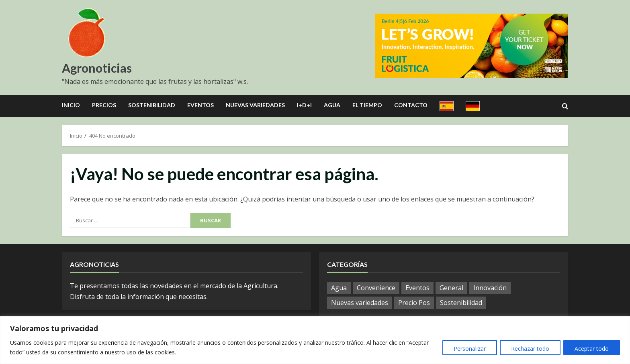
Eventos (200, 105)
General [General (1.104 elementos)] (451, 288)
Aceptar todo (591, 349)
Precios (104, 105)
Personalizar (467, 349)
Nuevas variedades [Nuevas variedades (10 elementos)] (360, 303)
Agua (332, 105)
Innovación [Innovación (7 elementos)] (490, 288)
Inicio (71, 105)
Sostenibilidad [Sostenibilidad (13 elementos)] (461, 303)
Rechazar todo (529, 349)
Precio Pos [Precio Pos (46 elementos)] (414, 303)
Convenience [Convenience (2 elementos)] (376, 288)
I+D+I (304, 105)
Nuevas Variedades (255, 105)
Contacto (411, 105)
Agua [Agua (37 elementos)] (339, 288)
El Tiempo (367, 105)
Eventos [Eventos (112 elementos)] (417, 288)
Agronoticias (97, 68)
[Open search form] (565, 106)
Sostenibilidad (152, 105)
